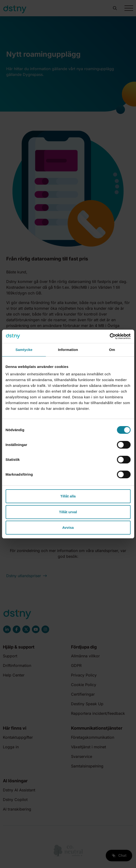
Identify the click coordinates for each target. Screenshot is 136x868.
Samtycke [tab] (24, 350)
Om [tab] (112, 350)
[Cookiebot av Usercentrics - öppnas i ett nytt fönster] (109, 336)
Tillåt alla (68, 496)
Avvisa (68, 527)
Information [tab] (68, 350)
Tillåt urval (68, 512)
